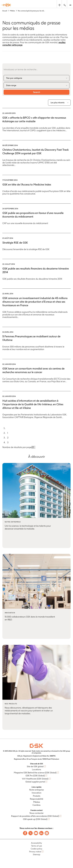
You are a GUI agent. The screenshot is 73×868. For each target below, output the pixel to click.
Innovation (36, 793)
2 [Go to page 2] (8, 438)
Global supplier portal (35, 782)
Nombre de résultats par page (17, 447)
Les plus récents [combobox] (58, 103)
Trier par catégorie (14, 78)
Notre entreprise (36, 790)
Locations (36, 769)
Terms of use (37, 846)
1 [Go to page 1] (8, 433)
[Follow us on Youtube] (36, 833)
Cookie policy (36, 849)
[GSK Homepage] (6, 5)
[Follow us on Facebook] (25, 833)
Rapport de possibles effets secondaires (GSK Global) (35, 816)
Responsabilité (36, 799)
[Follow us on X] (31, 833)
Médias (37, 802)
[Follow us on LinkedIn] (41, 833)
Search (37, 92)
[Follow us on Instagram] (47, 833)
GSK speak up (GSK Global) (35, 819)
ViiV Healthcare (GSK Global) (35, 779)
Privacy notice (35, 852)
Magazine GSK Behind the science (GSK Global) (35, 773)
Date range (11, 85)
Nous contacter (36, 813)
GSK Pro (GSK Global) (35, 776)
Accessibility (36, 843)
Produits (37, 796)
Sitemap (37, 854)
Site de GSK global (35, 766)
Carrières (36, 805)
